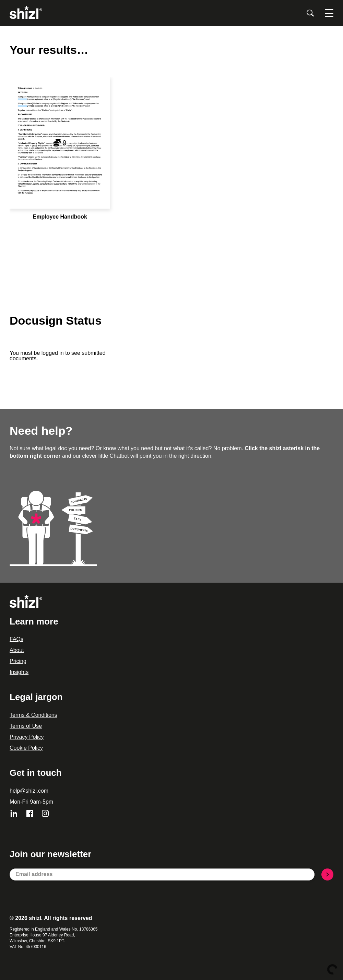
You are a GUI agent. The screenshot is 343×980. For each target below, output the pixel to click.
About (17, 650)
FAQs (16, 639)
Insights (19, 672)
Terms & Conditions (33, 715)
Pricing (18, 661)
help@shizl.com (29, 791)
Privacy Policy (27, 737)
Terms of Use (26, 726)
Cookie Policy (26, 748)
